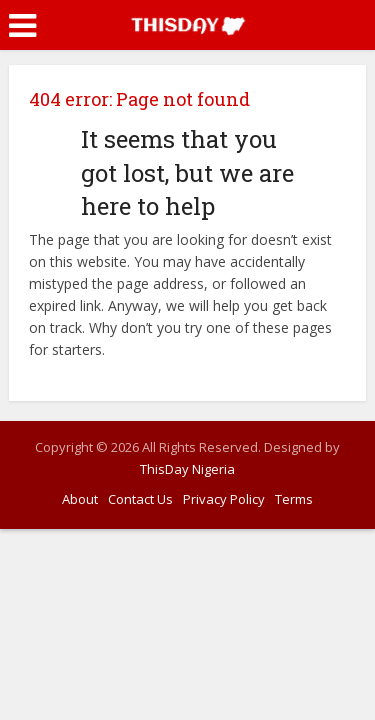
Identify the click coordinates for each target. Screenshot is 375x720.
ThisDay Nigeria (187, 469)
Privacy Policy (224, 499)
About (80, 499)
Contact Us (140, 499)
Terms (294, 499)
